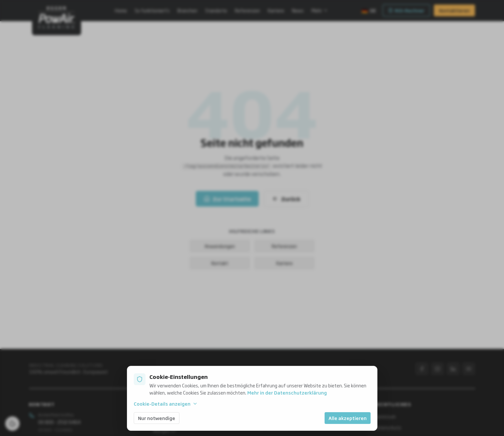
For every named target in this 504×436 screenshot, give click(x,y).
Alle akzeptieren (348, 418)
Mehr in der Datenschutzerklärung (287, 392)
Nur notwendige (157, 418)
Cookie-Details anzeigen (166, 404)
